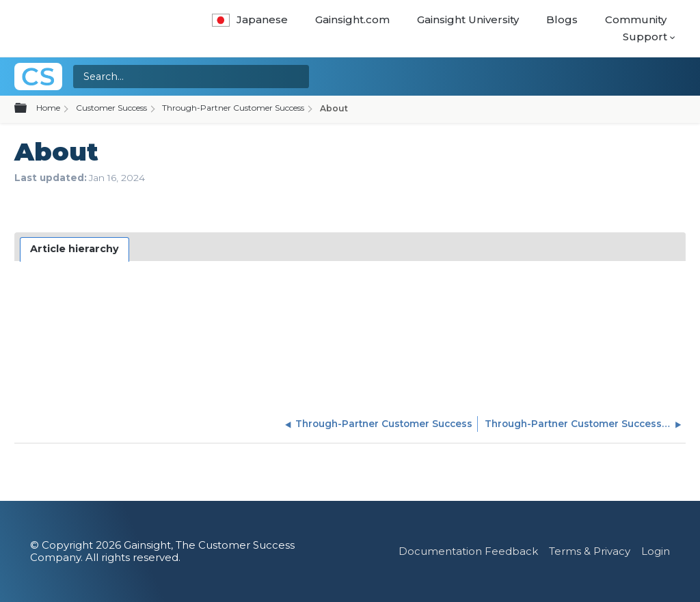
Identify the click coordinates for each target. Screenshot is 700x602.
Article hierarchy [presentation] (75, 249)
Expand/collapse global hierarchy (29, 109)
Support (645, 37)
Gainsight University (468, 19)
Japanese (250, 19)
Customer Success (111, 108)
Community (636, 19)
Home (48, 108)
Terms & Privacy (590, 551)
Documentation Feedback (468, 551)
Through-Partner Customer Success (233, 108)
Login (656, 551)
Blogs (562, 19)
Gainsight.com (352, 19)
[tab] (75, 249)
